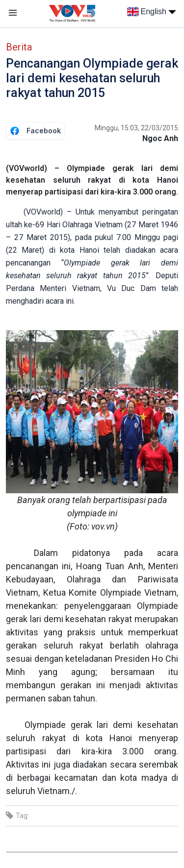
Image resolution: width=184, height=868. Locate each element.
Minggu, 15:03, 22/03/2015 (136, 128)
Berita (19, 47)
